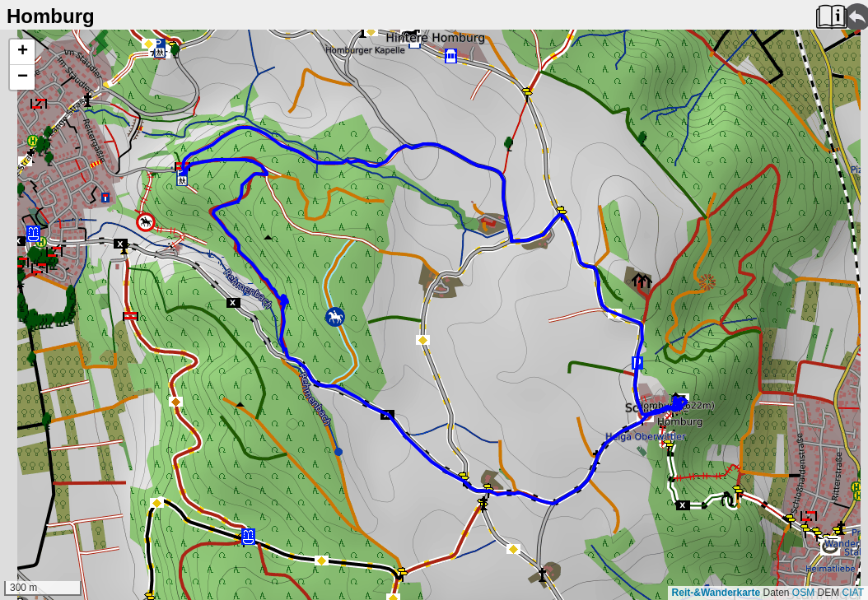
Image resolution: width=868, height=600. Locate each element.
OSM (803, 593)
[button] (22, 52)
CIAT (853, 593)
